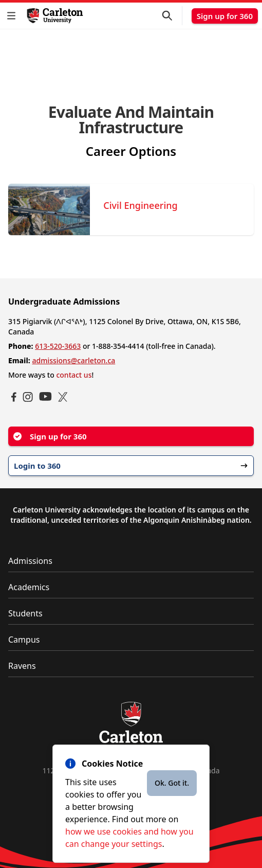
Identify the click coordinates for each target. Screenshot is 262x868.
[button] (13, 16)
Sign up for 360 (225, 16)
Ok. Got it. (172, 783)
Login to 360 (131, 466)
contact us (74, 375)
